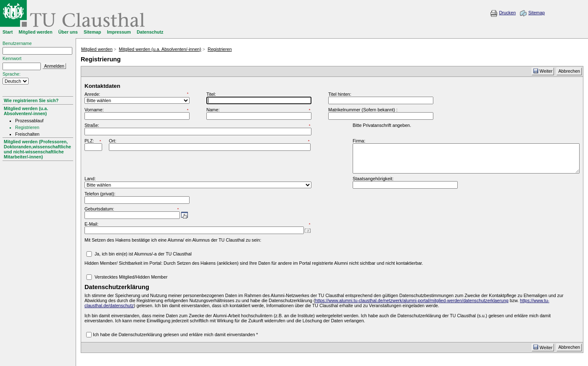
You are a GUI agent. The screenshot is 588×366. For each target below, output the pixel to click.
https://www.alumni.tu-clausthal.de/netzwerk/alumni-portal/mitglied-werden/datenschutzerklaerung (412, 300)
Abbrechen (569, 71)
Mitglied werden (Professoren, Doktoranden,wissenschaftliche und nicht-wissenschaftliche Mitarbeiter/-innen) (37, 149)
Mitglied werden (97, 49)
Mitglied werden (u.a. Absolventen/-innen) (26, 111)
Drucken (507, 13)
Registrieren (220, 49)
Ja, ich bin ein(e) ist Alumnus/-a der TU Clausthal (143, 254)
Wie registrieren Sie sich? (31, 100)
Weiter (543, 71)
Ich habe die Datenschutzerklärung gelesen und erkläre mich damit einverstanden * (175, 334)
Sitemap (537, 13)
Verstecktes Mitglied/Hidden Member (131, 277)
